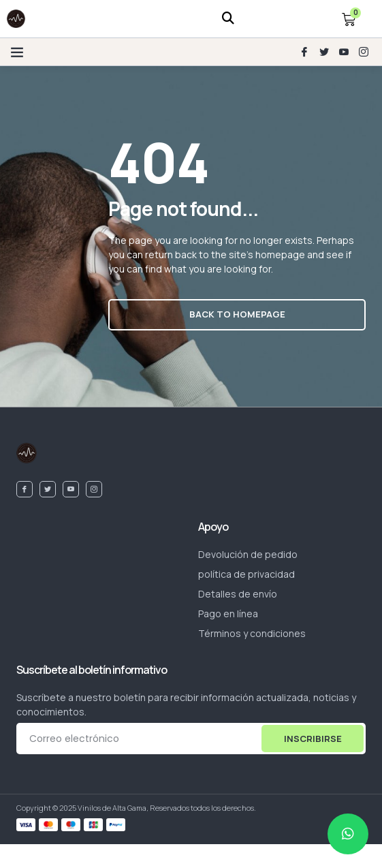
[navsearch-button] (228, 19)
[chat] (348, 834)
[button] (17, 52)
